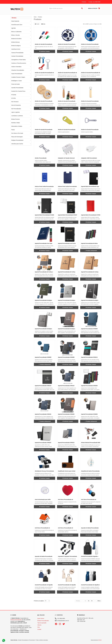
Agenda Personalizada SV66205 (66, 414)
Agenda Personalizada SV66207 (43, 443)
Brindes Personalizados (43, 621)
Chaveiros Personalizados (18, 70)
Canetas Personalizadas (17, 56)
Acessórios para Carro (17, 25)
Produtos (84, 2)
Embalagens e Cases (17, 81)
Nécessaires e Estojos (17, 126)
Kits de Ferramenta (16, 105)
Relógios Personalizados (17, 140)
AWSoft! (100, 640)
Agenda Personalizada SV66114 (89, 357)
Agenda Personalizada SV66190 (89, 386)
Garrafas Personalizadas (17, 88)
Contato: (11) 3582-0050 (94, 2)
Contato (39, 629)
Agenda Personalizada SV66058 (89, 329)
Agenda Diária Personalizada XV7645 (91, 215)
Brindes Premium (16, 119)
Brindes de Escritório (16, 39)
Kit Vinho (14, 98)
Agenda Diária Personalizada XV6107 (68, 215)
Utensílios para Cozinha (17, 144)
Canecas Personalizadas (17, 53)
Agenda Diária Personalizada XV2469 (44, 215)
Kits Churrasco (15, 102)
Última (99, 601)
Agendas (13, 28)
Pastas (13, 130)
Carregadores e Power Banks (19, 60)
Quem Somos (41, 618)
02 (89, 601)
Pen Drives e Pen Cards (17, 133)
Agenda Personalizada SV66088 (66, 357)
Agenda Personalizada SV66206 (89, 414)
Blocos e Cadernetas (16, 32)
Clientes (39, 625)
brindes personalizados (16, 620)
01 (86, 601)
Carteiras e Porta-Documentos (19, 63)
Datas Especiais (15, 21)
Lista (43, 24)
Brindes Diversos (15, 42)
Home (35, 17)
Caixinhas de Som (16, 49)
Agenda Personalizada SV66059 (43, 357)
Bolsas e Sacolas (16, 35)
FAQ (38, 627)
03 (92, 601)
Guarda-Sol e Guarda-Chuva (18, 91)
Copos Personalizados (17, 74)
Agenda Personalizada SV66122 (66, 386)
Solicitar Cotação (44, 51)
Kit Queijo (14, 95)
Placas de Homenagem (17, 137)
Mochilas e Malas (16, 123)
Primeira (78, 601)
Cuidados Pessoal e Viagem (18, 77)
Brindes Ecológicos (16, 46)
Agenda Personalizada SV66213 (66, 443)
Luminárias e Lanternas (17, 116)
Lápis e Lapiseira (15, 112)
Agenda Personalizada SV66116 (43, 386)
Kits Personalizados (16, 109)
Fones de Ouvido (16, 84)
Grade (37, 24)
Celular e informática (16, 67)
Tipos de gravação (42, 623)
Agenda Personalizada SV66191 (43, 414)
